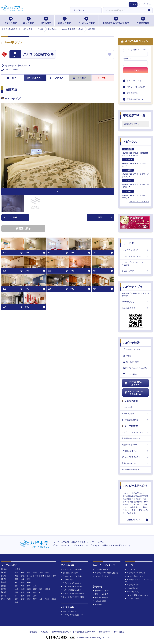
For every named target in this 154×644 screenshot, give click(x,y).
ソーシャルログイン (135, 81)
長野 (29, 579)
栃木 (43, 576)
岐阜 (23, 586)
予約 (102, 78)
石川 (17, 582)
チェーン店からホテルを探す (73, 597)
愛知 (17, 586)
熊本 (35, 599)
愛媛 (29, 596)
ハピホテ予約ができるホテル (133, 383)
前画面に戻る (17, 228)
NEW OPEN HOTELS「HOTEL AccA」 (134, 194)
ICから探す (46, 20)
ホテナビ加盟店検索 (135, 420)
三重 (35, 586)
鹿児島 (54, 599)
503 (105, 217)
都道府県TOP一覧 (134, 115)
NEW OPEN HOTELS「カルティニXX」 (135, 163)
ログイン (135, 70)
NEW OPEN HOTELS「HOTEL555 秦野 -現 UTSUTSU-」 (135, 152)
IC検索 (127, 356)
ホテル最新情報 (100, 601)
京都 (29, 589)
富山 (23, 582)
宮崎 (47, 599)
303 (11, 217)
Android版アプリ (135, 308)
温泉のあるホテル (135, 463)
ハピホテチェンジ (133, 585)
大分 (41, 599)
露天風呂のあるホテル (135, 438)
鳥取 (29, 592)
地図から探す (64, 20)
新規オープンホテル (101, 591)
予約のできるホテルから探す (116, 20)
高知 (35, 596)
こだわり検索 (130, 375)
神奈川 (24, 576)
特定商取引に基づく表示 (85, 632)
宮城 (41, 573)
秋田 (23, 573)
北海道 (18, 569)
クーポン (79, 78)
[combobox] (124, 10)
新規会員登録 (132, 93)
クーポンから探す (86, 20)
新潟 (17, 579)
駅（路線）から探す (69, 573)
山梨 (23, 579)
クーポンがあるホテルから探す (73, 593)
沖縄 (17, 602)
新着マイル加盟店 (101, 594)
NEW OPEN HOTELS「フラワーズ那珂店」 (135, 173)
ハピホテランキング (135, 250)
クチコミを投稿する (36, 54)
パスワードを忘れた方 (136, 87)
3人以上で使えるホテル (135, 457)
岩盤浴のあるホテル (135, 445)
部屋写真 (34, 78)
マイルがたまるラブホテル (72, 587)
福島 (47, 573)
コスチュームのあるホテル (135, 432)
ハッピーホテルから (135, 486)
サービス (129, 243)
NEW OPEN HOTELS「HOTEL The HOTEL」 (135, 184)
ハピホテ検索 (131, 343)
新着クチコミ (99, 605)
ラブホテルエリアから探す (135, 368)
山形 (29, 573)
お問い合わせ (119, 632)
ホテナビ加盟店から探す (71, 590)
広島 (23, 592)
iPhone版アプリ (135, 302)
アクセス (57, 78)
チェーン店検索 (135, 414)
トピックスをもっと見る (139, 202)
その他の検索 (143, 20)
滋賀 (35, 589)
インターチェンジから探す (72, 569)
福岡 (17, 599)
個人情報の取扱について (62, 632)
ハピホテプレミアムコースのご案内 (135, 264)
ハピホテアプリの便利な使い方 (106, 573)
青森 (17, 573)
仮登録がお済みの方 (135, 99)
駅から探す (29, 20)
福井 (29, 582)
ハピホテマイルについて (135, 256)
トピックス (130, 142)
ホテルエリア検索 (132, 350)
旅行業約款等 (105, 632)
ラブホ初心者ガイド (101, 569)
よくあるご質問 (135, 271)
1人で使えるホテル (135, 451)
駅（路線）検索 (131, 362)
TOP (11, 78)
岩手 (35, 573)
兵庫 (23, 589)
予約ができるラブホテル (71, 583)
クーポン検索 (135, 407)
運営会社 (33, 632)
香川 (17, 596)
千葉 (37, 576)
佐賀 (23, 599)
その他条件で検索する (135, 469)
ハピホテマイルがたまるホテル (134, 393)
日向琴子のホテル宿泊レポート (73, 615)
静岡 (29, 586)
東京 (17, 576)
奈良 (41, 589)
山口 (41, 592)
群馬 (55, 576)
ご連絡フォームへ (134, 520)
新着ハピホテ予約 (101, 598)
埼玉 (31, 576)
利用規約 (44, 632)
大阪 (17, 589)
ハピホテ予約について (134, 576)
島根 (35, 592)
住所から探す (11, 20)
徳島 (23, 596)
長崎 (29, 599)
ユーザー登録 (145, 4)
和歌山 (48, 589)
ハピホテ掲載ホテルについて (137, 595)
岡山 (17, 592)
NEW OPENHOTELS (69, 611)
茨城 (49, 576)
